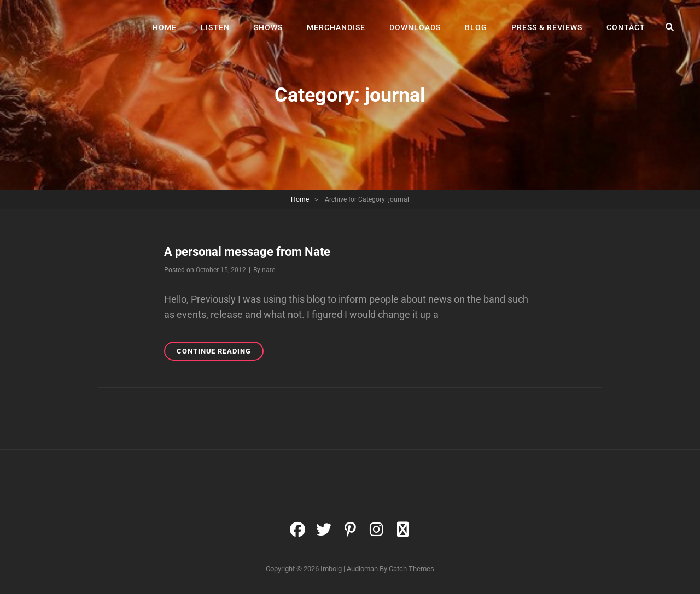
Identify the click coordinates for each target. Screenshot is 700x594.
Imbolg (331, 569)
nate (269, 270)
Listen (215, 27)
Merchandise (336, 27)
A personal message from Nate (247, 252)
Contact (626, 27)
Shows (268, 27)
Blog (476, 27)
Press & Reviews (547, 27)
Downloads (415, 27)
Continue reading (220, 353)
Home (165, 27)
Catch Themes (412, 569)
